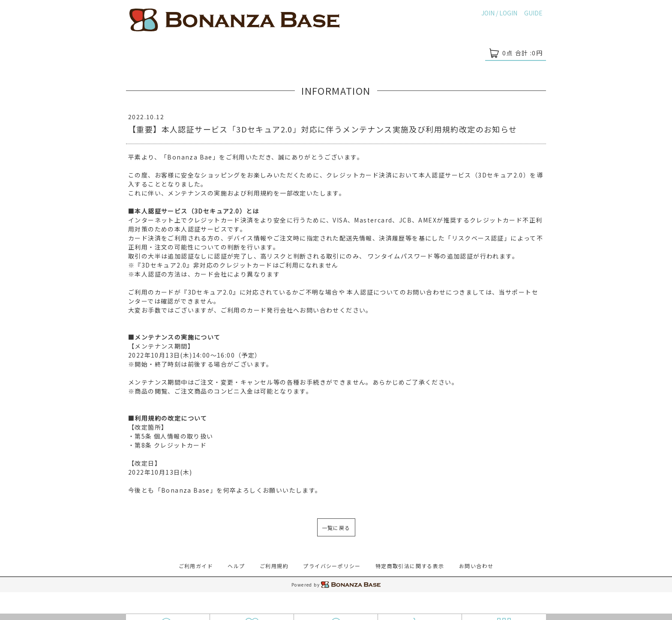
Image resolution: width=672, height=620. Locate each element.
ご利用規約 (274, 566)
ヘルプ (236, 566)
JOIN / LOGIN (499, 13)
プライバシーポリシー (332, 566)
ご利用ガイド (196, 566)
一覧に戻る (336, 528)
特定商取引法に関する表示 (410, 566)
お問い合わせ (476, 566)
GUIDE (533, 13)
